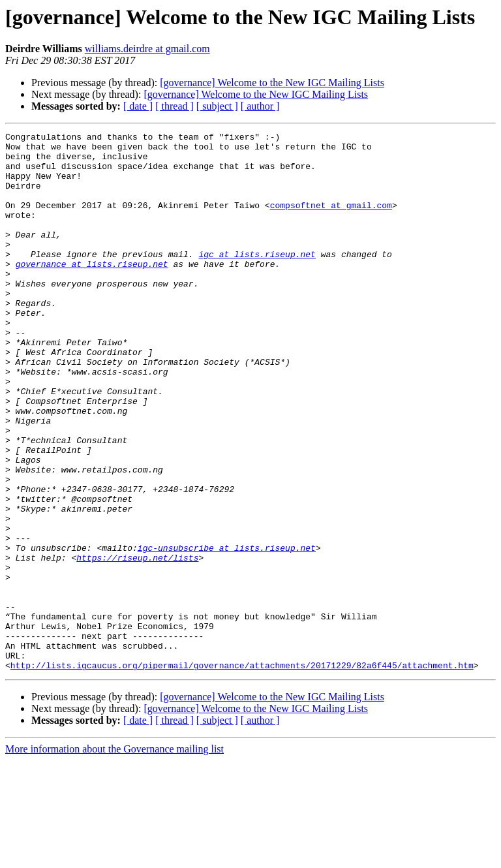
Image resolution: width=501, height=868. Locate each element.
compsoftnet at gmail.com (331, 221)
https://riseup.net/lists (137, 643)
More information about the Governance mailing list (114, 857)
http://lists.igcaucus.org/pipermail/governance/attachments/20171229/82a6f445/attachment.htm (242, 773)
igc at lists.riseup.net (257, 279)
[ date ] (138, 106)
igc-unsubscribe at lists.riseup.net (227, 632)
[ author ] (260, 106)
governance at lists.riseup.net (92, 291)
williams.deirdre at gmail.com (147, 49)
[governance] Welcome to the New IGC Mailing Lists (272, 83)
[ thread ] (175, 106)
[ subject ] (217, 106)
